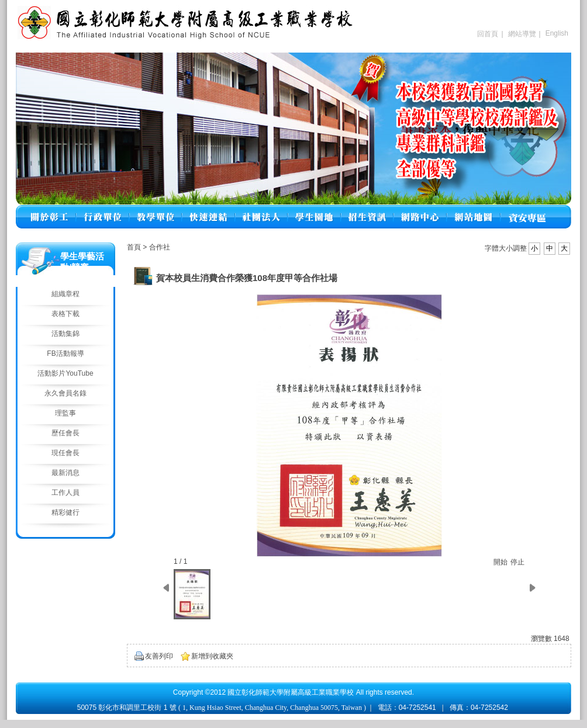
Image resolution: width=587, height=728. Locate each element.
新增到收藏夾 (212, 656)
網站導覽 (522, 34)
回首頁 (488, 34)
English (557, 33)
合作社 (160, 247)
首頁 (134, 247)
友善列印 (159, 656)
